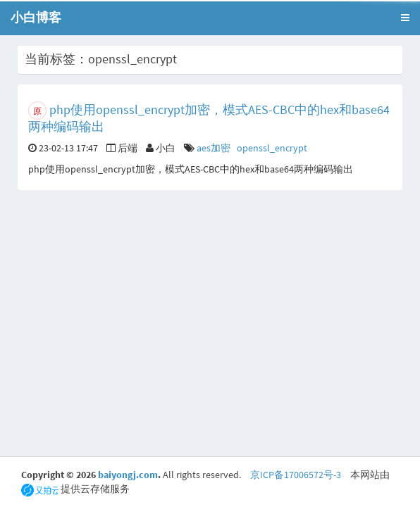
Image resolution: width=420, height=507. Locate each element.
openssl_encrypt (272, 148)
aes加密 (214, 148)
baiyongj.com (128, 475)
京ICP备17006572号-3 (296, 475)
